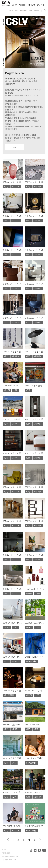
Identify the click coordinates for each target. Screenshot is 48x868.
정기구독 (32, 5)
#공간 (6, 187)
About (15, 5)
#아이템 (7, 390)
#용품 (16, 390)
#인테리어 (16, 661)
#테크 (16, 627)
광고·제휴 (40, 5)
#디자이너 (16, 187)
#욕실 (14, 763)
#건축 (36, 729)
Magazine (23, 5)
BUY (15, 147)
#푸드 (28, 390)
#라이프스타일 (31, 661)
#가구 (38, 695)
